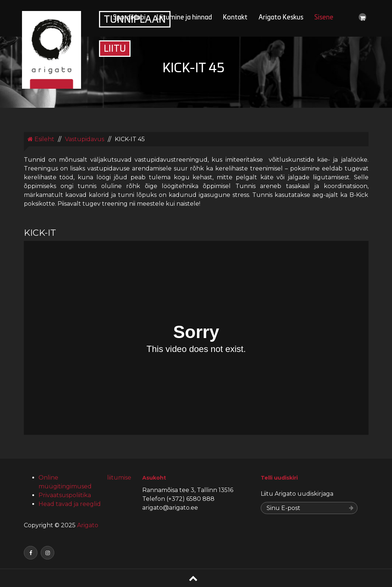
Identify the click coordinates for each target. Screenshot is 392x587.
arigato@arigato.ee (170, 508)
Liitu (115, 49)
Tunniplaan (135, 20)
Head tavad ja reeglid (70, 504)
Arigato (87, 525)
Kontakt (235, 18)
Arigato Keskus (281, 18)
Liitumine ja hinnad (184, 18)
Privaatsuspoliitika (65, 495)
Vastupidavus (85, 139)
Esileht (41, 139)
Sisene (324, 18)
